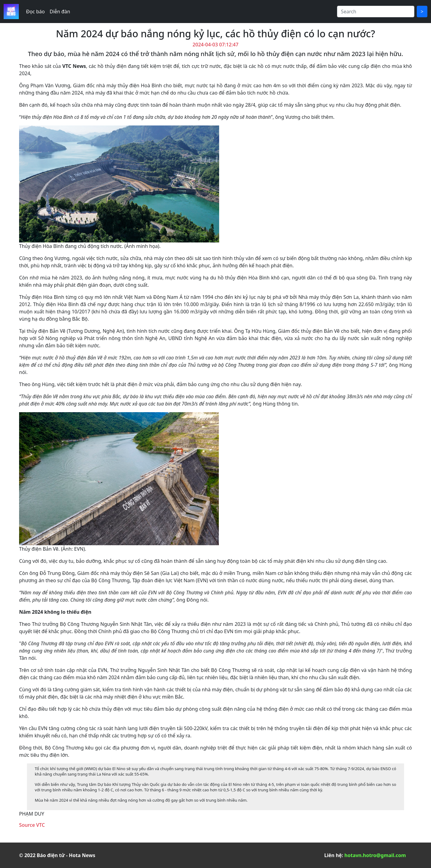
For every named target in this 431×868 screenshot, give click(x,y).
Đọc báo (35, 12)
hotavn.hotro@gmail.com (375, 855)
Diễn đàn (60, 12)
